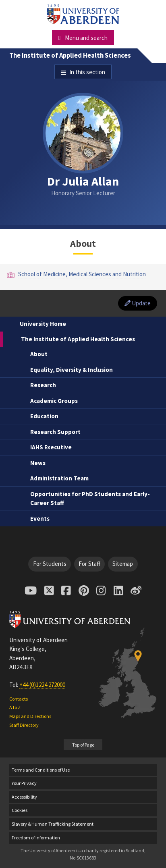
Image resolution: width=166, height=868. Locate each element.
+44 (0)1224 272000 (42, 685)
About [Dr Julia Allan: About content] (83, 243)
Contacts (19, 699)
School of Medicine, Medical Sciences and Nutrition (82, 274)
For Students (50, 564)
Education (44, 416)
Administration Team (59, 478)
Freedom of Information (36, 838)
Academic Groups (54, 401)
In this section (87, 72)
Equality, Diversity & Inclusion (72, 370)
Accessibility (24, 797)
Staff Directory (24, 725)
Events (40, 519)
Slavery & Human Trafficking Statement (53, 824)
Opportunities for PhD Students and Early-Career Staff (90, 499)
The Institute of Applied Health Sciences (70, 55)
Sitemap (123, 564)
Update (138, 303)
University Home (43, 324)
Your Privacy (24, 783)
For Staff (89, 564)
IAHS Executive (51, 447)
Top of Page (83, 745)
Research (43, 385)
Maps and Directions (30, 716)
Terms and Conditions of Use (41, 770)
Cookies (20, 810)
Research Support (55, 432)
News (38, 463)
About (39, 354)
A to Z (15, 707)
